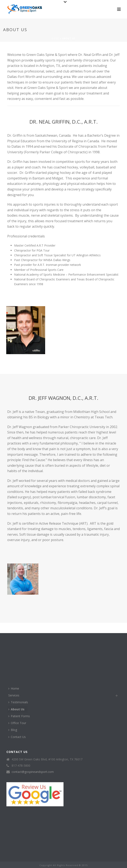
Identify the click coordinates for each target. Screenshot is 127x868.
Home (55, 38)
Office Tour (17, 723)
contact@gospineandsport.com (33, 772)
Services (14, 695)
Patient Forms (19, 716)
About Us (16, 709)
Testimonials (18, 702)
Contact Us (17, 737)
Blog (13, 730)
